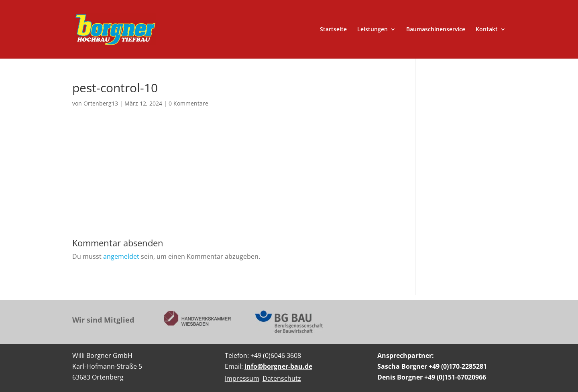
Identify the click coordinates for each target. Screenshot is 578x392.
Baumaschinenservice (436, 30)
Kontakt (487, 30)
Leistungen (372, 30)
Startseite (333, 30)
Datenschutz (282, 378)
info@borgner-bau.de (278, 366)
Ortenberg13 (101, 103)
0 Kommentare (188, 103)
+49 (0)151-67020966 (455, 377)
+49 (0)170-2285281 (458, 366)
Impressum (242, 378)
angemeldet (121, 256)
